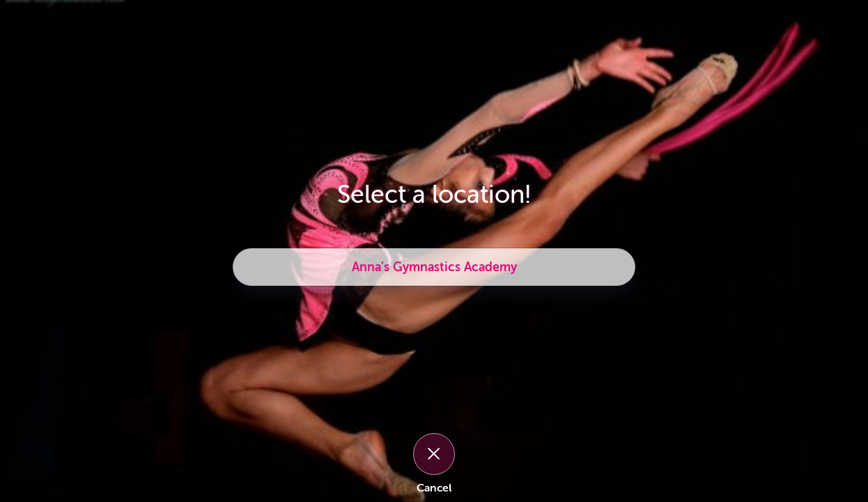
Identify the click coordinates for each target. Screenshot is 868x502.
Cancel (434, 488)
